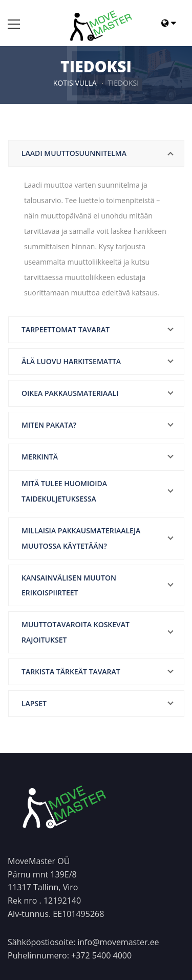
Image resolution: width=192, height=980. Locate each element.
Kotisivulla (75, 83)
